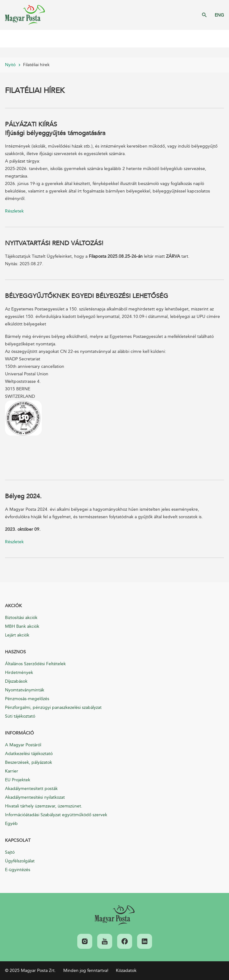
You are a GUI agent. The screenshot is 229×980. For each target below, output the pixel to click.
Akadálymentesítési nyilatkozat (35, 797)
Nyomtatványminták (25, 690)
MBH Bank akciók (22, 626)
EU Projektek (18, 780)
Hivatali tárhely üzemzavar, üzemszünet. (44, 806)
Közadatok (126, 970)
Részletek (14, 211)
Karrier (12, 771)
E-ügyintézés (18, 870)
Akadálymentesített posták (31, 789)
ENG (219, 15)
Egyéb (11, 824)
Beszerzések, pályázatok (29, 762)
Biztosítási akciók (21, 618)
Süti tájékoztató (20, 716)
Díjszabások (16, 681)
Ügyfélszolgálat (20, 861)
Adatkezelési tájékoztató (29, 754)
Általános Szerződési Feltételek (35, 664)
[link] (115, 915)
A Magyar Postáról (23, 745)
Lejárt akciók (17, 635)
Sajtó (10, 852)
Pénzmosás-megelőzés (27, 699)
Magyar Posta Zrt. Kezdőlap (25, 15)
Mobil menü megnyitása (9, 39)
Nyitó (10, 65)
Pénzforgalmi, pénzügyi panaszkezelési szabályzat (53, 707)
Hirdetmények (19, 673)
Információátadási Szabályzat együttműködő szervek (56, 815)
